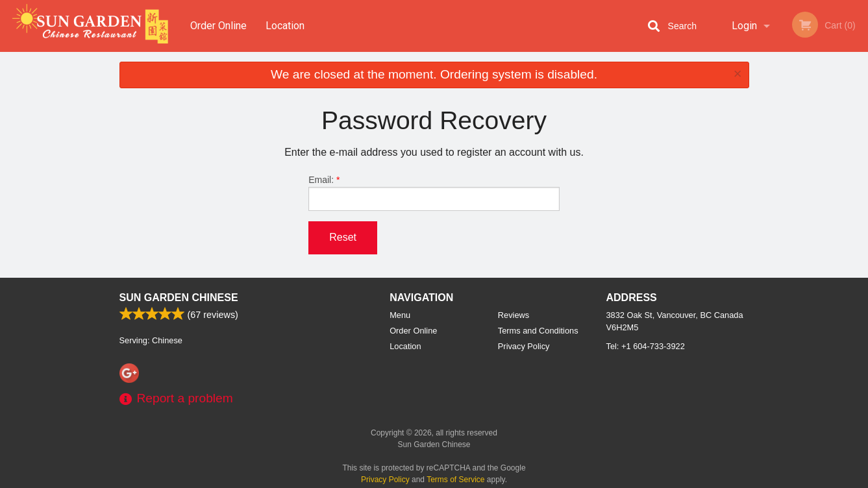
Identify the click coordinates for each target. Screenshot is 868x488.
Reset (343, 237)
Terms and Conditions (538, 331)
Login (744, 26)
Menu (400, 315)
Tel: (646, 346)
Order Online (218, 26)
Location (285, 26)
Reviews (514, 315)
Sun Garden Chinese (179, 298)
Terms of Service (455, 480)
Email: (434, 193)
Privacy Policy (524, 346)
